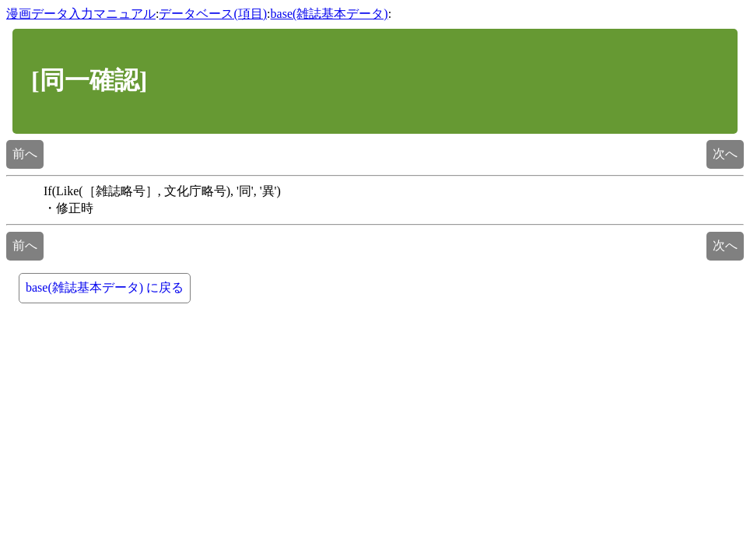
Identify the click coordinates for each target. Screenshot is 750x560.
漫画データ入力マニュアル (81, 14)
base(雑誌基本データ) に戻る (105, 287)
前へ (25, 154)
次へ (725, 154)
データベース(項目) (213, 14)
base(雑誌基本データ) (329, 14)
